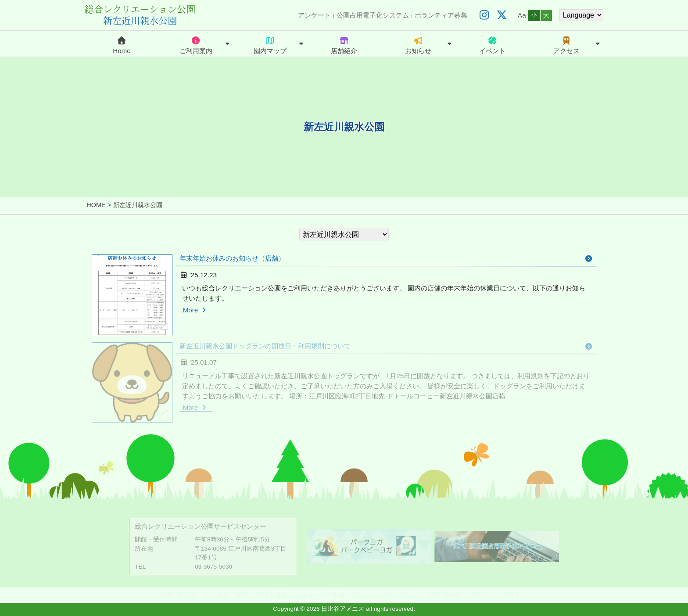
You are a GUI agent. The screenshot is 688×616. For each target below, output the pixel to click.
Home (122, 44)
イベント (492, 44)
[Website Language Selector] (581, 15)
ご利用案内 (196, 44)
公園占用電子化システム (373, 15)
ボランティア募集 (441, 15)
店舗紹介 (344, 44)
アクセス (566, 44)
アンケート (314, 15)
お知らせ (418, 44)
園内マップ (270, 44)
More (196, 310)
